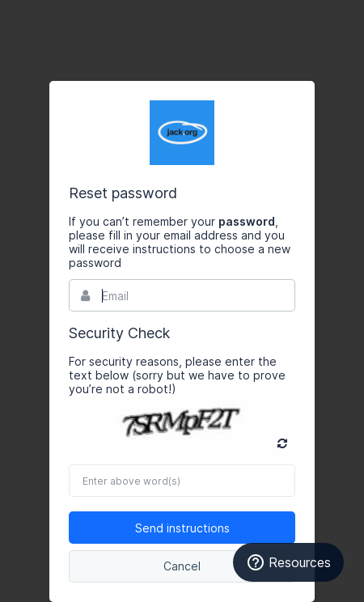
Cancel (182, 566)
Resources (288, 562)
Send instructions (182, 528)
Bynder (182, 133)
